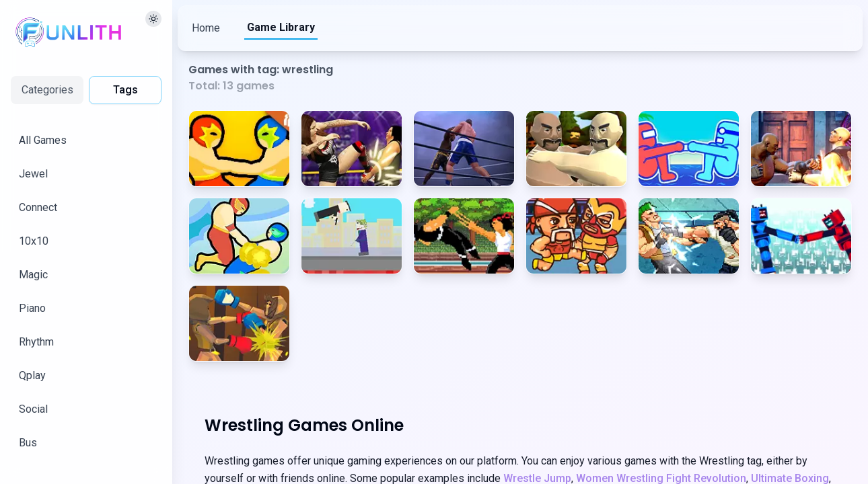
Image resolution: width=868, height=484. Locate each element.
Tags (125, 90)
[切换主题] (153, 19)
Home (206, 28)
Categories (47, 90)
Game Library (281, 27)
